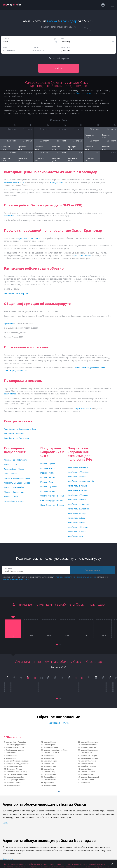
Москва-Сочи (11, 755)
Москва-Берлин (50, 785)
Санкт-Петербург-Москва (16, 745)
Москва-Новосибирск (90, 742)
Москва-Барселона (88, 747)
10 (69, 676)
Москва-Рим (49, 769)
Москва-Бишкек (87, 774)
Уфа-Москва (49, 782)
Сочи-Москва (11, 753)
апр (13, 636)
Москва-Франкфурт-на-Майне (56, 750)
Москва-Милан (87, 764)
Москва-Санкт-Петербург (16, 742)
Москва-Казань (50, 766)
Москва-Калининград (89, 750)
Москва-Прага (86, 753)
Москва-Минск (50, 780)
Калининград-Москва (89, 758)
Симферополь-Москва (15, 750)
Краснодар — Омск (58, 723)
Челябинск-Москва (89, 766)
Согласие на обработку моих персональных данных (74, 577)
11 (76, 676)
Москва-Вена (49, 758)
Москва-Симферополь (15, 747)
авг (86, 636)
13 (89, 676)
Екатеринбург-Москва (16, 780)
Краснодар (8, 859)
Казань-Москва (50, 774)
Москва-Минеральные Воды (17, 761)
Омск (5, 823)
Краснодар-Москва (14, 769)
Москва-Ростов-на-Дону (17, 772)
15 (103, 676)
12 (82, 676)
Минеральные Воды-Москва (17, 764)
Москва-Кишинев (51, 747)
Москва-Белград (87, 780)
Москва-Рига (49, 755)
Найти (58, 68)
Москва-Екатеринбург (16, 777)
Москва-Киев (11, 758)
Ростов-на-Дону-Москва (17, 774)
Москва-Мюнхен (13, 785)
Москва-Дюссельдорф (90, 777)
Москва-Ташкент (88, 772)
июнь (49, 636)
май (31, 636)
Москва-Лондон (50, 761)
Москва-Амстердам (89, 755)
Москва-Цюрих (87, 769)
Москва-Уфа (49, 764)
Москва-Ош (86, 782)
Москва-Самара (50, 772)
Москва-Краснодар (14, 766)
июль (68, 636)
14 (96, 676)
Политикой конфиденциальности (16, 579)
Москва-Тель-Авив (51, 753)
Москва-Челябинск (89, 761)
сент (104, 636)
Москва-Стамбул (14, 782)
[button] (57, 645)
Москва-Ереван (50, 745)
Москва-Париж (50, 742)
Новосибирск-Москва (90, 745)
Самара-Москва (50, 777)
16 (110, 676)
